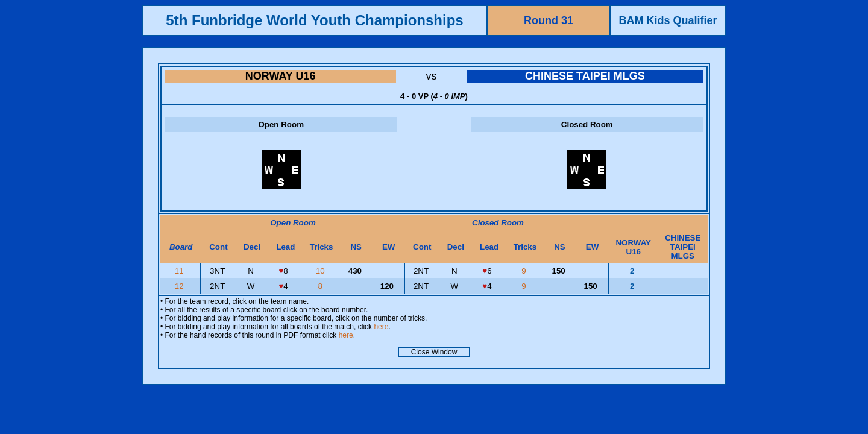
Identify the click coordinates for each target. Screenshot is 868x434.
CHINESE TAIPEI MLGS (585, 76)
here (381, 327)
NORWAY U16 (281, 76)
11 (181, 271)
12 (181, 286)
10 (322, 271)
